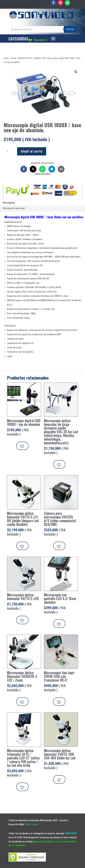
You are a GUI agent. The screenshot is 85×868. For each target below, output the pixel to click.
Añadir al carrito (32, 151)
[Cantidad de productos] (9, 151)
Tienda (13, 58)
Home (6, 58)
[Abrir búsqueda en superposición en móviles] (42, 29)
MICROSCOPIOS (25, 58)
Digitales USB (40, 58)
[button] (76, 72)
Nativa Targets (32, 824)
